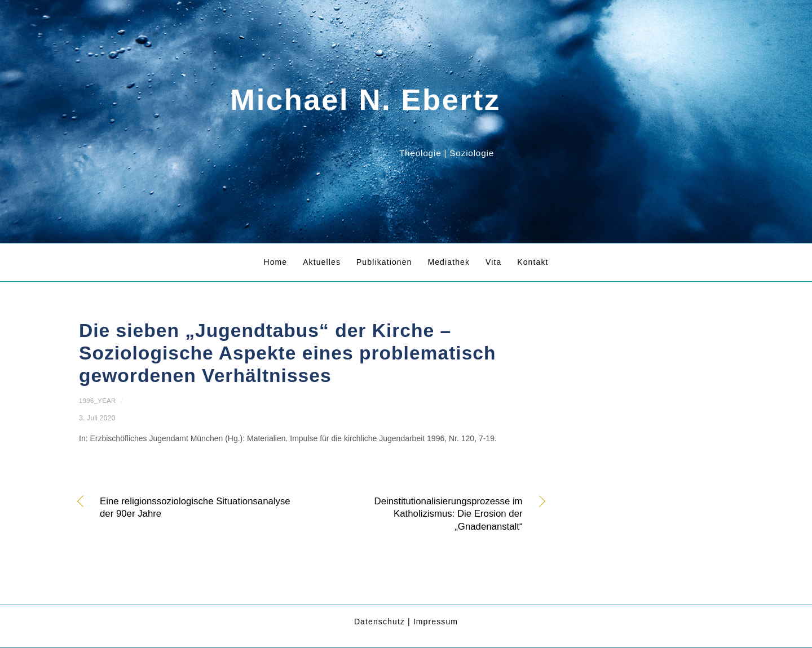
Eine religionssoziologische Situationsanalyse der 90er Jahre (195, 508)
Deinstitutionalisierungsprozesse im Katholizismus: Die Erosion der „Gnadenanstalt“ (424, 514)
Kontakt (533, 262)
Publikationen (384, 262)
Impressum (436, 622)
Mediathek (449, 262)
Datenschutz (379, 622)
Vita (493, 262)
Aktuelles (322, 262)
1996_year (98, 401)
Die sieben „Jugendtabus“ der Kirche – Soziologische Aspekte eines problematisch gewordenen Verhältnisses (288, 353)
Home (275, 262)
